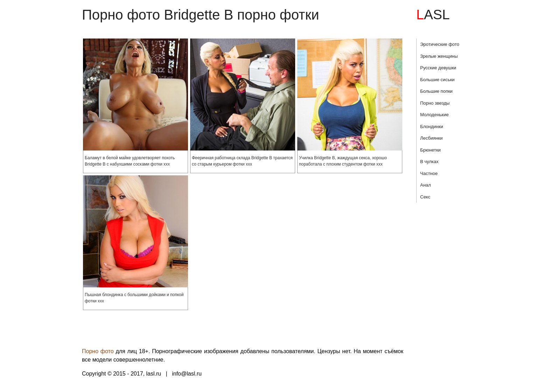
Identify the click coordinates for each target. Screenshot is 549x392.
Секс (425, 197)
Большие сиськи (437, 80)
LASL (433, 15)
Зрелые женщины (439, 56)
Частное (429, 173)
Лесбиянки (431, 138)
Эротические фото (440, 44)
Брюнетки (430, 150)
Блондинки (432, 127)
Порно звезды (435, 103)
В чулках (429, 162)
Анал (426, 185)
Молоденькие (435, 115)
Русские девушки (438, 68)
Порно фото (98, 351)
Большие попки (436, 91)
